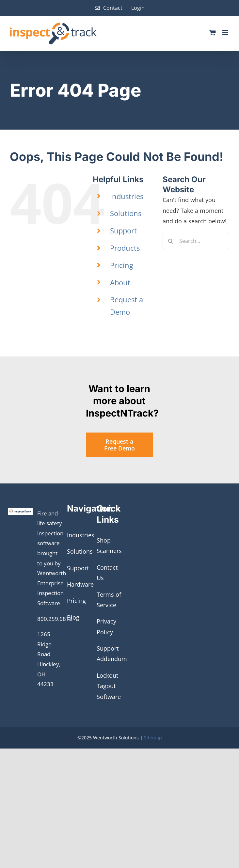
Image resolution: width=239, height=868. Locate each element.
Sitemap (153, 738)
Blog (73, 617)
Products (125, 248)
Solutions (126, 213)
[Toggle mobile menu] (226, 32)
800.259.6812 (55, 619)
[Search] (171, 241)
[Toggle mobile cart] (213, 32)
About (120, 282)
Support (123, 230)
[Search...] (196, 241)
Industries (127, 196)
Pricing (122, 265)
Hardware (80, 584)
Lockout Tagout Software (109, 686)
